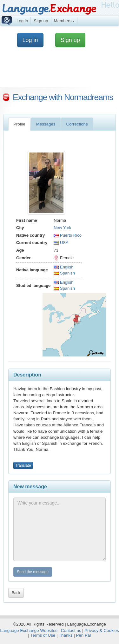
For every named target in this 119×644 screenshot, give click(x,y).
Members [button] (64, 21)
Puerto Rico (68, 235)
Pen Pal (84, 635)
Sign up (41, 21)
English (63, 267)
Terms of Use (43, 635)
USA (61, 243)
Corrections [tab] (77, 124)
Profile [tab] (19, 124)
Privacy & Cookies (102, 630)
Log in (22, 21)
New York (62, 228)
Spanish (64, 273)
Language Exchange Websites (29, 630)
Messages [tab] (46, 124)
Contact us (71, 630)
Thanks (66, 635)
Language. (49, 9)
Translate (23, 465)
